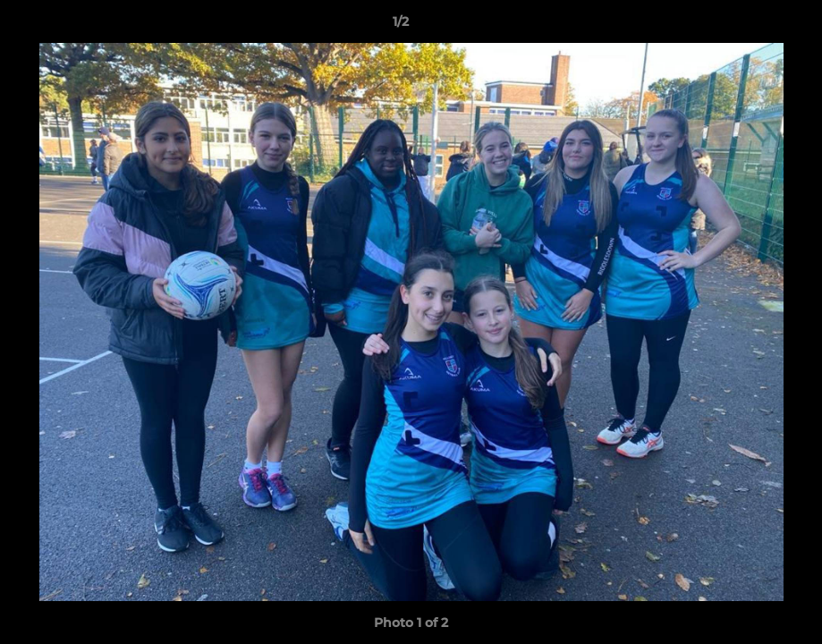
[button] (747, 26)
